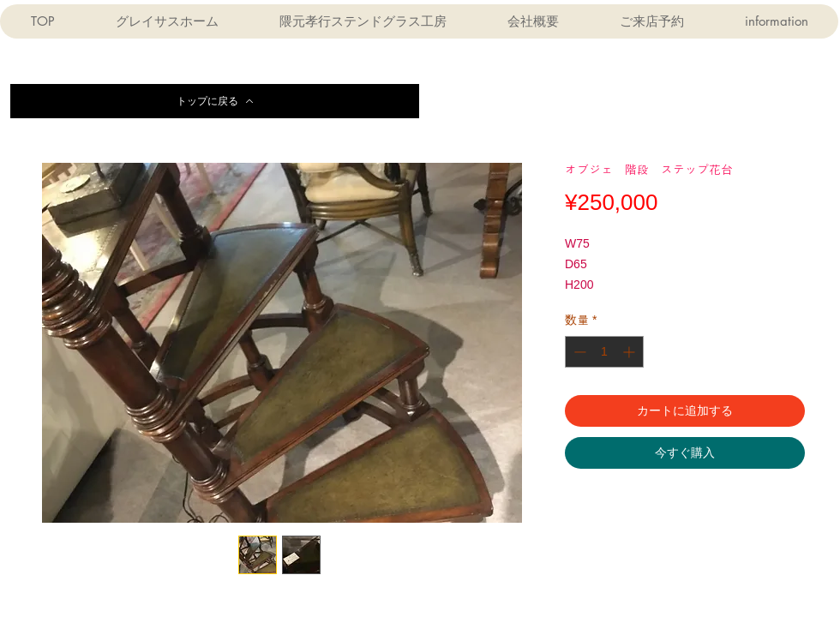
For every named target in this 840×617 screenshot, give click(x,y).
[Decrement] (578, 352)
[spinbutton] (604, 352)
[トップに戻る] (215, 101)
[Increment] (630, 352)
